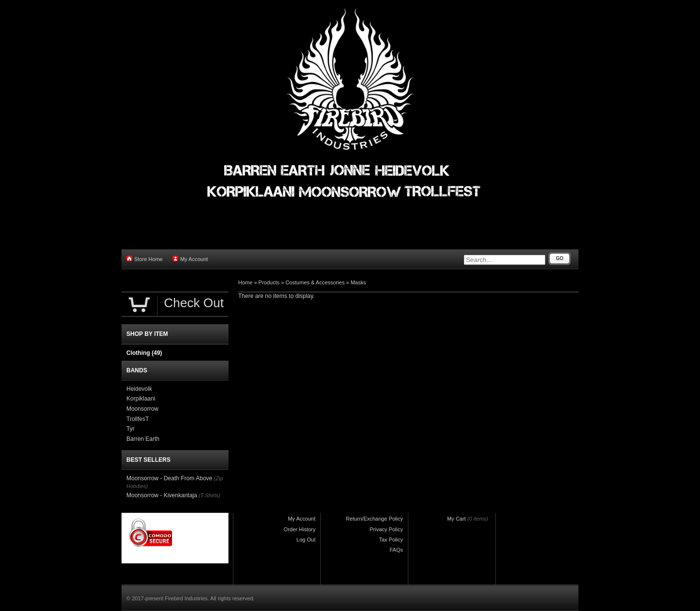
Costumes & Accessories (315, 282)
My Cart (457, 519)
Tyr (131, 429)
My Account (190, 259)
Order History (300, 529)
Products (269, 282)
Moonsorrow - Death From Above (169, 478)
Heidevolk (139, 389)
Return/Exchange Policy (375, 519)
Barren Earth (143, 439)
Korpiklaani (141, 399)
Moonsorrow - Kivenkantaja (162, 495)
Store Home (145, 259)
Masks (358, 282)
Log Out (306, 540)
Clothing (144, 353)
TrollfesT (138, 419)
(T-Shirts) (209, 495)
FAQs (396, 550)
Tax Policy (391, 540)
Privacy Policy (386, 529)
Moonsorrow (142, 409)
